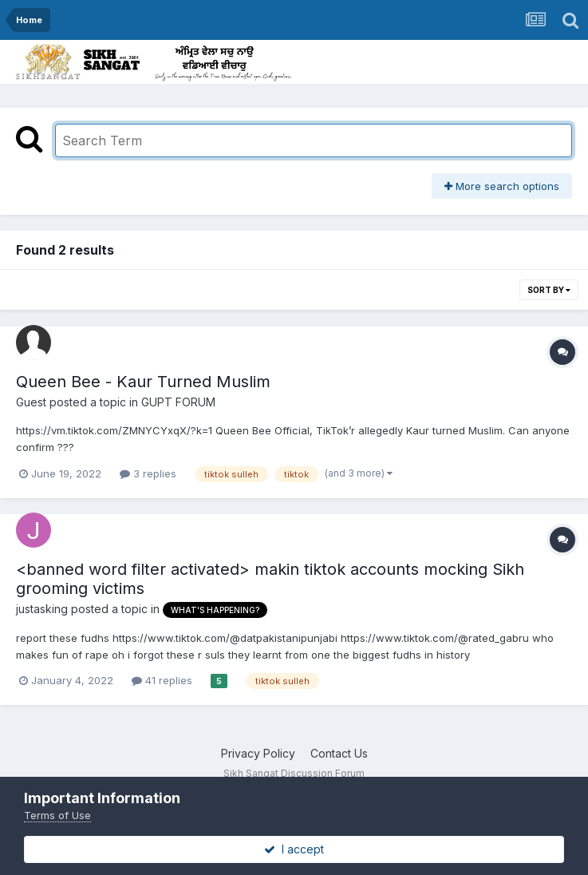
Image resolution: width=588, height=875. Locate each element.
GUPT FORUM (178, 402)
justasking (42, 609)
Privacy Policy (258, 753)
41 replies (162, 680)
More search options (502, 186)
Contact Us (339, 753)
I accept (294, 849)
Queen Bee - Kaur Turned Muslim (143, 382)
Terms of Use (57, 815)
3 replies (148, 473)
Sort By (549, 290)
